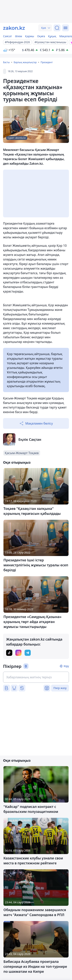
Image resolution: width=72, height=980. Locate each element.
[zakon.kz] (14, 28)
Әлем (19, 36)
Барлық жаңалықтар (25, 62)
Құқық (52, 36)
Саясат (7, 36)
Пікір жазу (60, 688)
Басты (6, 62)
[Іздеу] (57, 28)
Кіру (66, 666)
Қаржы (30, 36)
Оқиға (41, 36)
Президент (47, 62)
